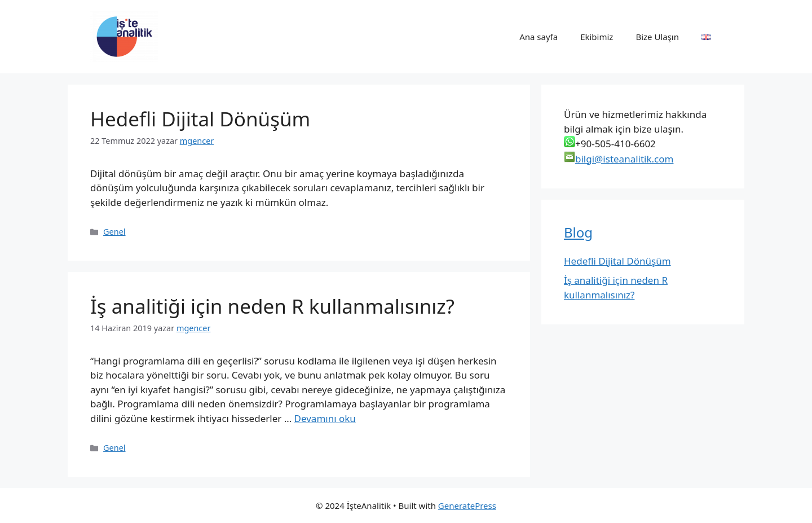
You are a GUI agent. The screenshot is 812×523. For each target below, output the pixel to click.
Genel (114, 232)
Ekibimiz (597, 37)
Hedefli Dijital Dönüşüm (200, 119)
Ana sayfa (539, 37)
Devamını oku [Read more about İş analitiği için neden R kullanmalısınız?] (325, 418)
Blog (578, 232)
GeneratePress (467, 506)
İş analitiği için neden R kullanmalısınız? (272, 306)
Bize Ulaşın (657, 37)
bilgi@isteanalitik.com (624, 159)
